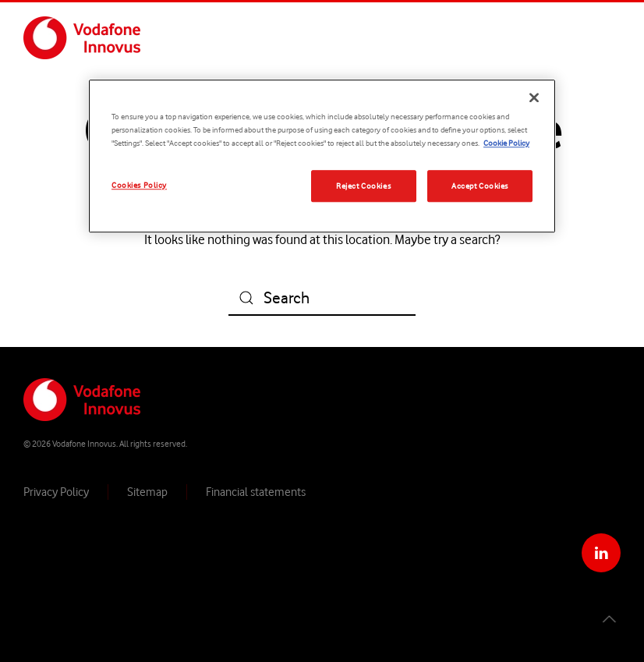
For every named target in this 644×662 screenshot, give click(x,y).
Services (535, 37)
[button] (608, 619)
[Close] (534, 98)
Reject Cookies (363, 186)
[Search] (322, 298)
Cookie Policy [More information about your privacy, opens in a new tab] (506, 143)
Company (391, 37)
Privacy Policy (56, 491)
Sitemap (147, 491)
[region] (322, 157)
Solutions (465, 37)
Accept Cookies (480, 186)
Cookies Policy (139, 185)
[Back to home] (82, 37)
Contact (602, 37)
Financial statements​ (256, 491)
